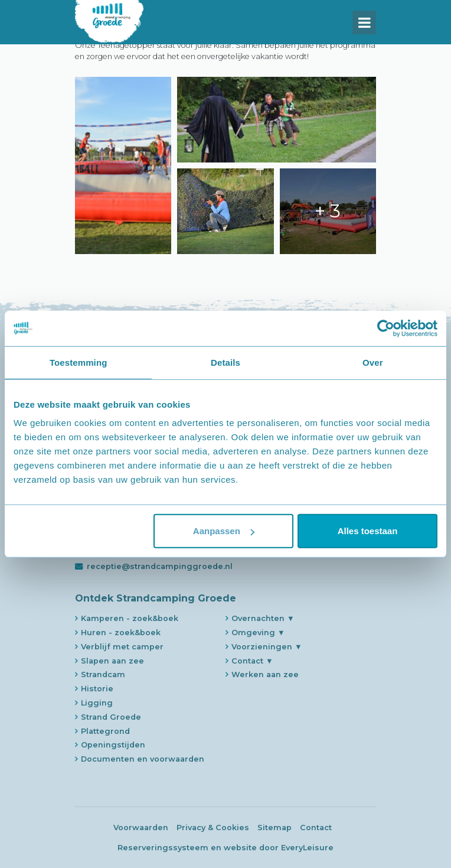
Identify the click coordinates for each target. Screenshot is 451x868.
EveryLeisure (307, 848)
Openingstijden (113, 745)
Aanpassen (224, 531)
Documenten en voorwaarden (143, 759)
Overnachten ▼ (263, 618)
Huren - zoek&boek (121, 633)
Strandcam (103, 674)
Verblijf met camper (122, 647)
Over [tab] (373, 362)
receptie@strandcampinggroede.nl (160, 566)
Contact (316, 828)
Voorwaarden (141, 828)
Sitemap (274, 828)
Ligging (97, 703)
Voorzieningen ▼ (267, 647)
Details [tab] (225, 362)
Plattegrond (105, 731)
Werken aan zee (265, 674)
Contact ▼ (252, 661)
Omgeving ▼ (258, 633)
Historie (97, 689)
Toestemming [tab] (79, 362)
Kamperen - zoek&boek (130, 618)
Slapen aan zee (112, 661)
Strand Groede (111, 717)
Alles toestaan (368, 531)
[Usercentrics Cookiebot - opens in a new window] (386, 328)
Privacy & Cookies (213, 828)
